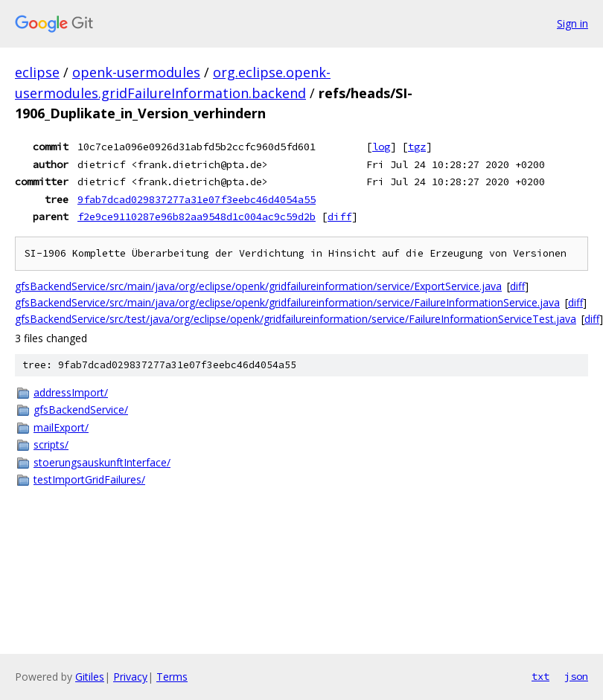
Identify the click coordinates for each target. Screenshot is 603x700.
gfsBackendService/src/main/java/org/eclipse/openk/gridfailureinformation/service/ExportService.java (258, 286)
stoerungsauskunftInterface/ (102, 462)
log (381, 147)
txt (540, 676)
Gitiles (90, 677)
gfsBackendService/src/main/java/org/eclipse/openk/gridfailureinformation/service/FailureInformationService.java (287, 302)
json (576, 676)
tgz (417, 147)
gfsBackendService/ (81, 410)
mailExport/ (61, 427)
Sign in (572, 23)
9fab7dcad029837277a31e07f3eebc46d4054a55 (197, 199)
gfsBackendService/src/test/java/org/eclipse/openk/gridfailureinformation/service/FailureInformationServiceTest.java (296, 319)
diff (339, 216)
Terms (172, 677)
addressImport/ (71, 392)
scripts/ (51, 444)
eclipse (37, 72)
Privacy (130, 677)
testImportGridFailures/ (89, 479)
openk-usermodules (136, 72)
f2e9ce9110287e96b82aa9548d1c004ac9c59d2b (197, 216)
